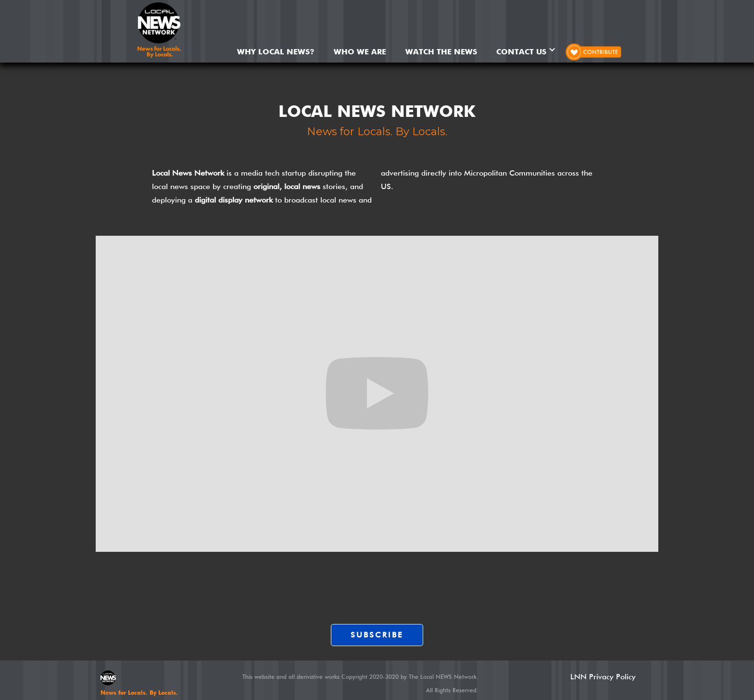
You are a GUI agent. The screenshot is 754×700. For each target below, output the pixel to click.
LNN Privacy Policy (603, 677)
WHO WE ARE (360, 52)
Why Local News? (276, 52)
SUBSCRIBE (377, 635)
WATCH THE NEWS (441, 52)
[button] (526, 50)
